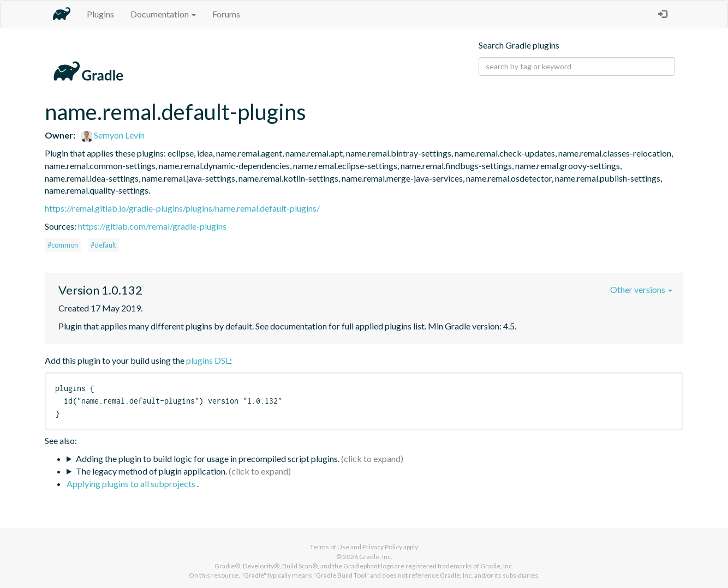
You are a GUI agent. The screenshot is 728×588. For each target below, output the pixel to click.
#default (103, 245)
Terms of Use (330, 547)
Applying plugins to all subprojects (132, 484)
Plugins (100, 14)
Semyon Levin (113, 135)
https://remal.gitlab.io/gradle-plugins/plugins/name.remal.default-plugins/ (182, 208)
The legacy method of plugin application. (151, 471)
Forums (226, 14)
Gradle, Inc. (376, 557)
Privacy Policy (382, 547)
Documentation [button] (163, 14)
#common (63, 245)
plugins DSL (208, 360)
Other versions (641, 289)
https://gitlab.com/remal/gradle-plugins (152, 226)
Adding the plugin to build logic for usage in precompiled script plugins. (208, 458)
